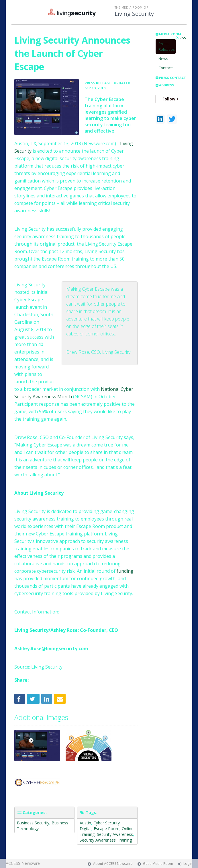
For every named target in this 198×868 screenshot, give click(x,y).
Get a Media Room (158, 864)
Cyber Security (107, 823)
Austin (85, 823)
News (163, 59)
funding (125, 571)
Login (188, 864)
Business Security (33, 823)
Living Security (134, 14)
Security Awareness (115, 834)
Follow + (171, 99)
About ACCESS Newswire (113, 864)
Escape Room (107, 829)
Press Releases (167, 46)
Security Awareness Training (106, 840)
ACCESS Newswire (23, 863)
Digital (86, 829)
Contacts (166, 68)
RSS (181, 38)
